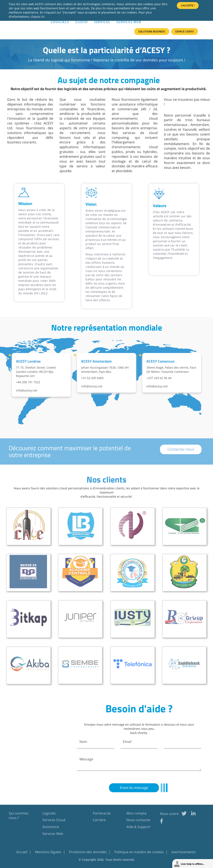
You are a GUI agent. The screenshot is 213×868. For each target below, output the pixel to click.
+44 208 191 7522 (28, 382)
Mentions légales (49, 852)
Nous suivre (169, 814)
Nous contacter (139, 820)
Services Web (129, 22)
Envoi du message (134, 788)
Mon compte (136, 813)
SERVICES (102, 22)
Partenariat (102, 813)
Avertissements (184, 852)
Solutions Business (152, 32)
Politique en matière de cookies (139, 852)
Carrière (99, 820)
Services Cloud (54, 820)
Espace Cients (185, 32)
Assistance (51, 827)
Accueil (22, 852)
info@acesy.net (27, 390)
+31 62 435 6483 (92, 378)
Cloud (82, 22)
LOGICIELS (60, 22)
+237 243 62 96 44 (159, 378)
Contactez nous (181, 449)
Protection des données (88, 852)
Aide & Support (138, 827)
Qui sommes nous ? (19, 816)
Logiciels (49, 813)
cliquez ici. (38, 17)
